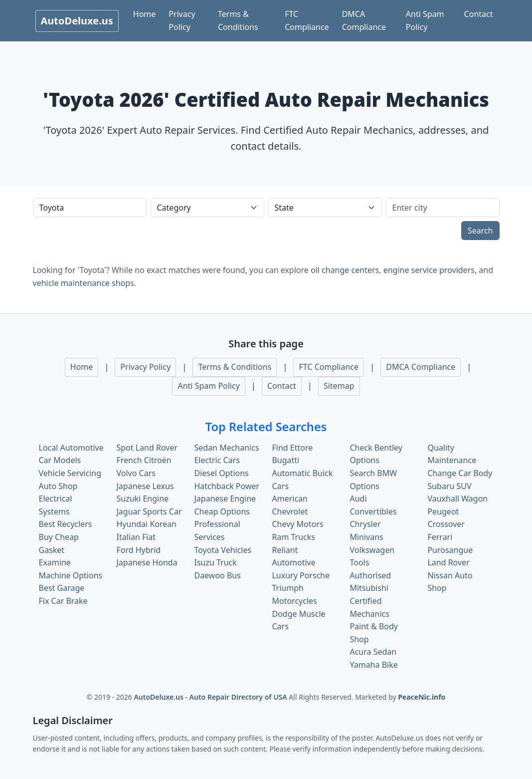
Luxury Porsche (301, 575)
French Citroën (144, 460)
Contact (479, 14)
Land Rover (448, 562)
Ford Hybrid (138, 550)
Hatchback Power (227, 486)
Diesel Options (221, 473)
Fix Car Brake (63, 601)
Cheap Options (222, 512)
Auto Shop (58, 486)
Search (480, 231)
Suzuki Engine (142, 499)
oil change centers (345, 270)
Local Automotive (71, 448)
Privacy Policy (182, 20)
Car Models (60, 460)
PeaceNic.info (422, 697)
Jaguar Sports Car (149, 512)
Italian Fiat (136, 537)
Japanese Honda (147, 562)
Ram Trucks (293, 537)
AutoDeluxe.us (77, 21)
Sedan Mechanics (226, 448)
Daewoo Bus (217, 575)
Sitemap (339, 386)
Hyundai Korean (146, 524)
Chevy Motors (297, 524)
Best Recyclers (66, 524)
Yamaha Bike (373, 665)
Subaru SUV (449, 486)
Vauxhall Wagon (457, 499)
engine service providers (429, 270)
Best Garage (62, 588)
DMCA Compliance (364, 20)
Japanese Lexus (145, 486)
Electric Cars (217, 460)
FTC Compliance (307, 20)
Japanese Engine (225, 499)
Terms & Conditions (238, 20)
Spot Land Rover (147, 448)
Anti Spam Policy (425, 20)
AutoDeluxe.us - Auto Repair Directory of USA (211, 697)
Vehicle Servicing (70, 473)
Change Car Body (460, 473)
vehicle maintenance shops (84, 283)
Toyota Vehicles (223, 550)
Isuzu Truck (215, 562)
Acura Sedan (373, 652)
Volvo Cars (136, 473)
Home (145, 14)
